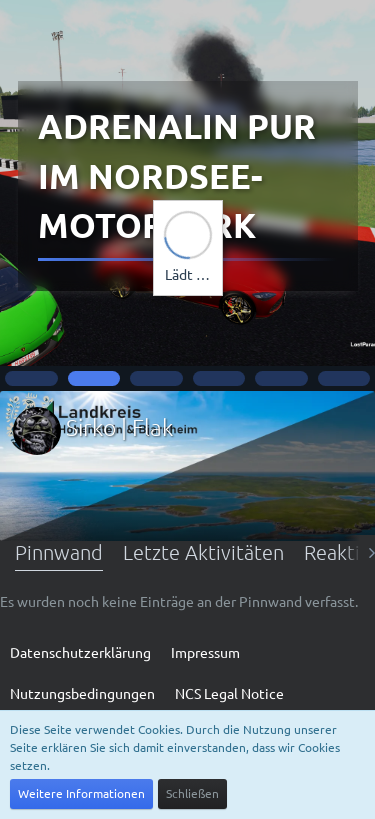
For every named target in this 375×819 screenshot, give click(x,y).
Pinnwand (59, 552)
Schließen (192, 793)
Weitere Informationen (81, 793)
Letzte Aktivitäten (203, 552)
